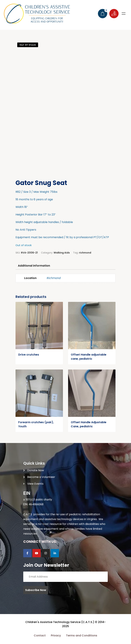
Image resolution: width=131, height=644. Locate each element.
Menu (124, 14)
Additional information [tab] (34, 266)
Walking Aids (62, 253)
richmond (85, 253)
